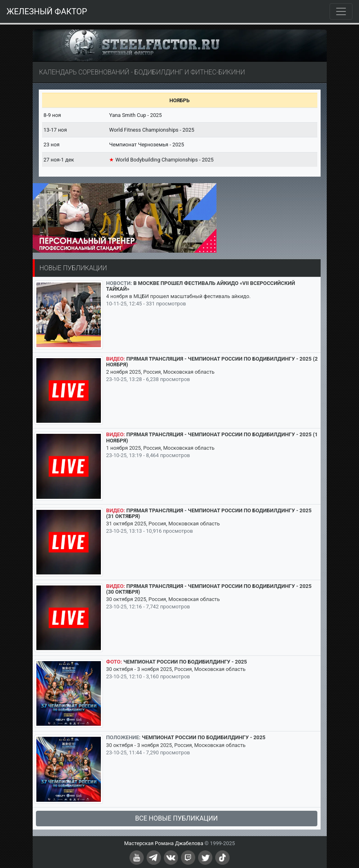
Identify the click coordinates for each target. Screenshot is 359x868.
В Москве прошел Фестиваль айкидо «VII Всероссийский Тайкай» (201, 286)
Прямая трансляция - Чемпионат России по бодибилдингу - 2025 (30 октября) (209, 589)
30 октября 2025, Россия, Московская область (163, 599)
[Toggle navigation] (341, 11)
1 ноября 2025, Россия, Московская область (161, 448)
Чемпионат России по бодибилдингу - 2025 (185, 662)
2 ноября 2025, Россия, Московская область (161, 372)
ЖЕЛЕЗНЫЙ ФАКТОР (47, 11)
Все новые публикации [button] (176, 818)
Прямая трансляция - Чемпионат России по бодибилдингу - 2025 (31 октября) (209, 513)
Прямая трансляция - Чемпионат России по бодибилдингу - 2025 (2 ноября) (212, 362)
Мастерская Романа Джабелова (164, 843)
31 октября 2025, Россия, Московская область (163, 524)
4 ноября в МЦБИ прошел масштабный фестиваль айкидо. (178, 296)
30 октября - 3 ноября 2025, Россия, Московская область (176, 669)
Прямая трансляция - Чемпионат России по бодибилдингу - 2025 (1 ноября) (212, 437)
